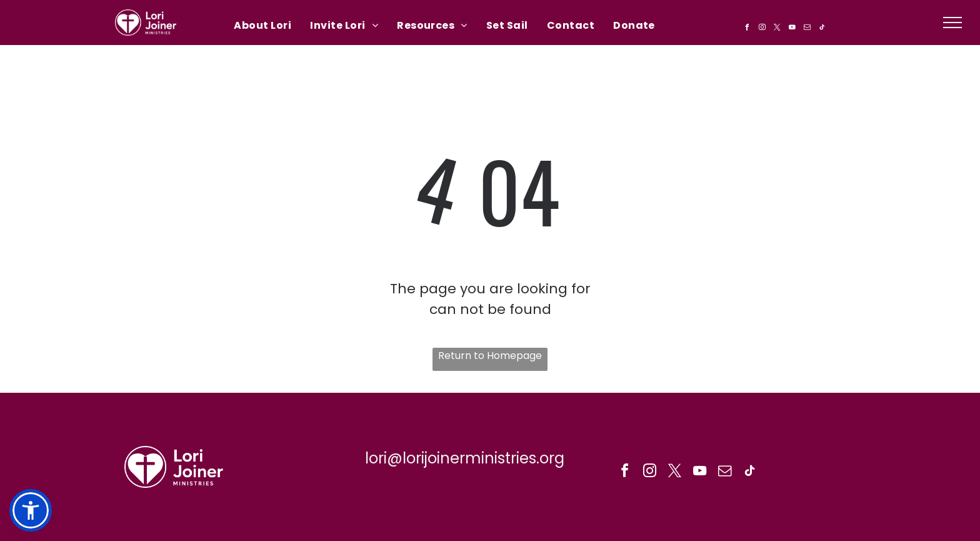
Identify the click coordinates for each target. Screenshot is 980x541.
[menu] (952, 23)
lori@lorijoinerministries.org (465, 458)
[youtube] (792, 29)
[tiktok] (822, 29)
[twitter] (777, 29)
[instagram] (762, 29)
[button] (31, 510)
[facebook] (747, 29)
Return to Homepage (490, 356)
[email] (807, 29)
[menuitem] (262, 25)
